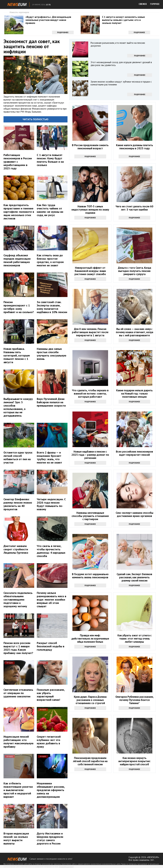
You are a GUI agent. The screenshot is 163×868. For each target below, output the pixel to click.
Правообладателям (66, 867)
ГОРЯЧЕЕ (155, 4)
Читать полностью (35, 119)
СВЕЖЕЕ (143, 4)
